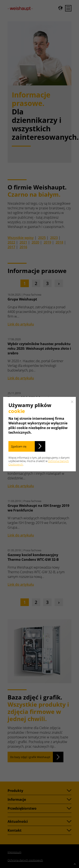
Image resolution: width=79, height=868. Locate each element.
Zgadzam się (19, 446)
